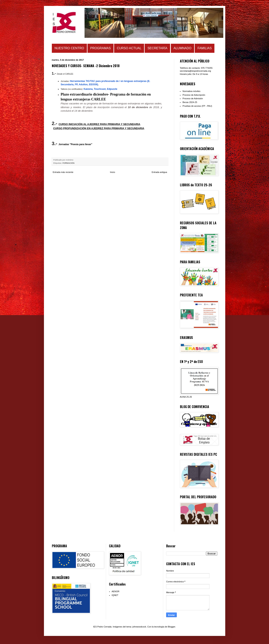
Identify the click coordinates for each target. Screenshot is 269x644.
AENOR (116, 591)
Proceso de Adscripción (194, 95)
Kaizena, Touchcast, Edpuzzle (100, 89)
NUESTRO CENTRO (69, 48)
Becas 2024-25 (190, 102)
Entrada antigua (159, 172)
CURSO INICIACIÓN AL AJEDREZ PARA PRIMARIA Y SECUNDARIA (99, 124)
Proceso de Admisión (193, 98)
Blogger (172, 627)
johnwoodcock (139, 627)
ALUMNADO (183, 48)
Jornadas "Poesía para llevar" (75, 144)
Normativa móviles (191, 91)
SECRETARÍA (157, 48)
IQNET (115, 595)
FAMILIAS (205, 48)
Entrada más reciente (63, 172)
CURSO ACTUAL (129, 48)
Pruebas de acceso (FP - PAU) (197, 106)
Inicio (113, 172)
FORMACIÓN (68, 163)
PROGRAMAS (101, 48)
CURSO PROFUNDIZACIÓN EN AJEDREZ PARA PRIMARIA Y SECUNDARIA (99, 128)
